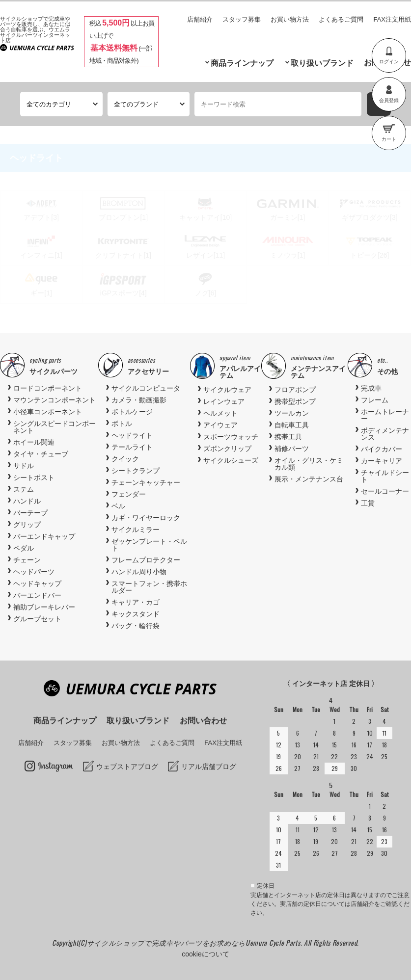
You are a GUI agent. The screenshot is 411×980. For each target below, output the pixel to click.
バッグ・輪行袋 (136, 626)
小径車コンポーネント (48, 412)
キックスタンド (136, 614)
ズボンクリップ (227, 449)
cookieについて (205, 954)
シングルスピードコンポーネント (55, 427)
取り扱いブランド (322, 63)
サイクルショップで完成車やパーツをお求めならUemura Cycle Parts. (195, 942)
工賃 (368, 503)
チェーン (27, 560)
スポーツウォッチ (231, 437)
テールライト (132, 447)
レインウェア (224, 401)
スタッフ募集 (242, 19)
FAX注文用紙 (392, 19)
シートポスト (34, 477)
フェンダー (129, 494)
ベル (118, 506)
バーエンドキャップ (44, 536)
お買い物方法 (290, 19)
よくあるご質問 (341, 19)
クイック (125, 459)
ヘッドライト (132, 435)
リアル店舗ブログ (209, 767)
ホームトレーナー (385, 415)
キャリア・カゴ (136, 602)
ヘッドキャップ (37, 583)
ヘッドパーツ (34, 572)
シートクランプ (136, 471)
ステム (24, 489)
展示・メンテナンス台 (309, 479)
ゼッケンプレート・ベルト (149, 545)
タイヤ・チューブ (41, 454)
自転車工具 (292, 425)
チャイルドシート (385, 476)
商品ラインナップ (242, 63)
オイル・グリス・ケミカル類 (309, 464)
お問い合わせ (203, 721)
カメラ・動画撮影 (139, 400)
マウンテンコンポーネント (55, 400)
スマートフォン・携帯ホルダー (149, 587)
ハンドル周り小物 (139, 572)
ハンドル (27, 501)
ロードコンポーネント (48, 388)
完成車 (371, 388)
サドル (24, 466)
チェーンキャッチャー (146, 482)
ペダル (24, 548)
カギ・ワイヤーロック (146, 518)
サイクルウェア (227, 390)
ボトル (122, 424)
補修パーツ (292, 449)
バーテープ (30, 513)
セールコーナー (385, 491)
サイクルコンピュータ (146, 388)
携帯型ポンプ (295, 401)
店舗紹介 (200, 19)
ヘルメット (220, 413)
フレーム (375, 400)
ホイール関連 (34, 442)
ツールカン (292, 413)
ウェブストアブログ (127, 767)
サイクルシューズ (231, 460)
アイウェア (220, 425)
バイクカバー (382, 449)
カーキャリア (382, 461)
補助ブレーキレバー (44, 607)
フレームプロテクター (146, 560)
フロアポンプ (295, 390)
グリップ (27, 525)
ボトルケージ (132, 412)
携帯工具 (288, 437)
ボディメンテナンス (385, 434)
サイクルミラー (136, 530)
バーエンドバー (37, 595)
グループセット (37, 619)
